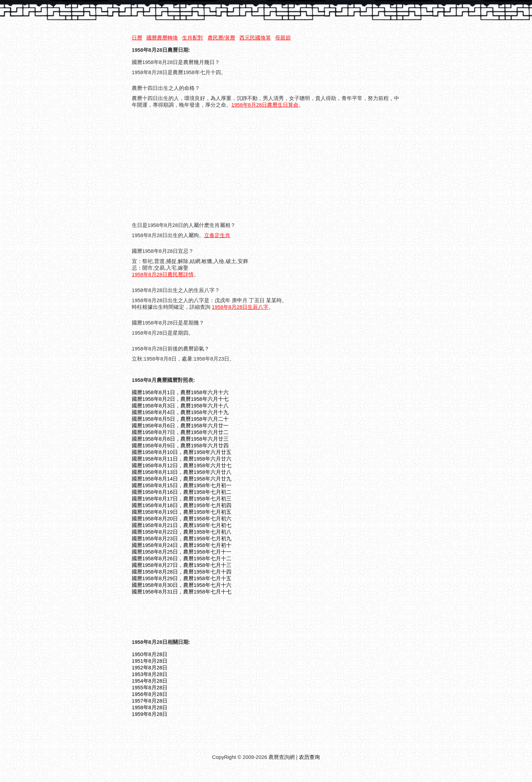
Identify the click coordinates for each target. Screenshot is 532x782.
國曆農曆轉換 (162, 38)
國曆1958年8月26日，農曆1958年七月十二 (182, 559)
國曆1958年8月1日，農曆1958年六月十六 (180, 392)
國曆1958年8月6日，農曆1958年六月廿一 (180, 426)
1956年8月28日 (150, 694)
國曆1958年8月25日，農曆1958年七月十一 (182, 552)
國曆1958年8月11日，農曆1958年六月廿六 (182, 459)
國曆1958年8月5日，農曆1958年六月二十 (180, 419)
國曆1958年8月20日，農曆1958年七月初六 (182, 519)
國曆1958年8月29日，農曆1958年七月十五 (182, 578)
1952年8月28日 (150, 668)
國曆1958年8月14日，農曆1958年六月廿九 (182, 479)
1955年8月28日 (150, 688)
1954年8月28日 (150, 681)
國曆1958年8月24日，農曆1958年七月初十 (182, 545)
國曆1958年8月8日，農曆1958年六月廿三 (180, 439)
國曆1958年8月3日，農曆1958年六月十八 (180, 406)
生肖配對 (193, 38)
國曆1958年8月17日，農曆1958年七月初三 (182, 499)
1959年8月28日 (150, 714)
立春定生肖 (217, 235)
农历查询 (309, 757)
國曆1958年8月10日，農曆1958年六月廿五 (182, 452)
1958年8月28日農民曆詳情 (163, 275)
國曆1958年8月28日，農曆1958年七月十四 (182, 572)
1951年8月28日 (150, 661)
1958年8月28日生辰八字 (240, 307)
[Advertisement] (190, 166)
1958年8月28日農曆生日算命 (265, 105)
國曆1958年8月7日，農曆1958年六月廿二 (180, 432)
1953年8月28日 (150, 674)
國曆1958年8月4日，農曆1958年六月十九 (180, 412)
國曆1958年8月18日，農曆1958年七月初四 (182, 505)
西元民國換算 (255, 38)
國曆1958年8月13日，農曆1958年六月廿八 (182, 472)
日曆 (137, 38)
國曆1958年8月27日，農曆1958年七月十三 (182, 565)
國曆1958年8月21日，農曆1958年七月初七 (182, 525)
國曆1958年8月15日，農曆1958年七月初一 (182, 485)
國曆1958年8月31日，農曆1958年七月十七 (182, 592)
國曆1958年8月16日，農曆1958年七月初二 (182, 492)
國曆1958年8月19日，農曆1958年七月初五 (182, 512)
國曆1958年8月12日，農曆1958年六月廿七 (182, 465)
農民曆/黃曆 (221, 38)
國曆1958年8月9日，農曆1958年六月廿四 (180, 446)
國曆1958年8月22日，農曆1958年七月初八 (182, 532)
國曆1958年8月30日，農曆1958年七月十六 (182, 585)
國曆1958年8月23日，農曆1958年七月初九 (182, 539)
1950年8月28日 (150, 654)
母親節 (283, 38)
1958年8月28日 (150, 708)
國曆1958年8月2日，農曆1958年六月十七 (180, 399)
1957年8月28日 (150, 701)
